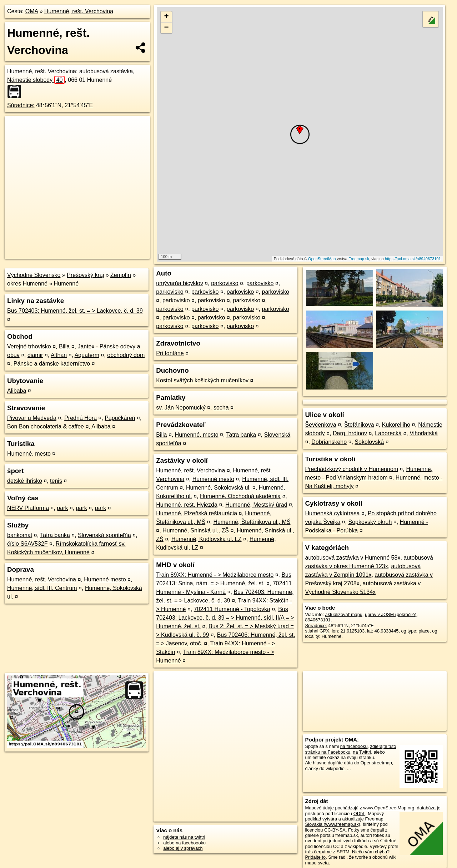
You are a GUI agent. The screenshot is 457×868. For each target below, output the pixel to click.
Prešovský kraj (85, 275)
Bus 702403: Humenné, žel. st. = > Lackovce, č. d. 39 (75, 311)
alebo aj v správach (183, 848)
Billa (64, 346)
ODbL (359, 814)
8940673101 (318, 620)
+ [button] (167, 17)
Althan (59, 355)
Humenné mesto (105, 579)
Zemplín (121, 275)
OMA (32, 11)
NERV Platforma (28, 508)
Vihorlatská (424, 433)
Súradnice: (21, 105)
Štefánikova (359, 425)
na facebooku (354, 746)
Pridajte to (316, 857)
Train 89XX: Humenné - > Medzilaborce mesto (215, 575)
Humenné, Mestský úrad (256, 505)
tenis (56, 481)
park (62, 508)
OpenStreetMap (322, 259)
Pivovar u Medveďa (32, 418)
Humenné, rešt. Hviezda (187, 505)
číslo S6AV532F (27, 544)
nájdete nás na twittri (184, 837)
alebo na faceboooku (184, 843)
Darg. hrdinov (350, 433)
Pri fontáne (170, 353)
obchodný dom (126, 355)
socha (221, 408)
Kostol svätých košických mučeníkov (202, 380)
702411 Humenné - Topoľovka (232, 609)
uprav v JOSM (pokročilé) (391, 614)
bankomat (20, 535)
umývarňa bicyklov (180, 283)
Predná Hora (81, 418)
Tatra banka (55, 535)
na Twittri (362, 752)
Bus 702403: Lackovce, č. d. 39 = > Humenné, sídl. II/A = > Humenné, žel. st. (225, 618)
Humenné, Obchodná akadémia (240, 496)
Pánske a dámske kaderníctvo (52, 364)
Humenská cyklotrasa (333, 513)
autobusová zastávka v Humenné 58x (353, 558)
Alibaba (17, 391)
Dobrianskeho (329, 442)
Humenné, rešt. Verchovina (79, 11)
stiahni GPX (317, 631)
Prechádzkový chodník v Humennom (352, 469)
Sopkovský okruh (370, 522)
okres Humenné (27, 284)
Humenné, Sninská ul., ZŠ (196, 530)
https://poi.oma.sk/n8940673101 (413, 259)
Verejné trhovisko (29, 346)
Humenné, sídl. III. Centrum (42, 588)
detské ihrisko (25, 481)
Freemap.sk (359, 259)
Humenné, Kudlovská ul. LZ (207, 539)
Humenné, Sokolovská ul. (218, 488)
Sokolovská (369, 442)
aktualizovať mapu (344, 614)
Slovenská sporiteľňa (104, 535)
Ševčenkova (321, 425)
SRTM (343, 852)
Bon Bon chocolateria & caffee (46, 426)
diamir (35, 355)
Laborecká (388, 433)
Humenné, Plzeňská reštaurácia (197, 513)
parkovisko (225, 283)
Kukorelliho (396, 425)
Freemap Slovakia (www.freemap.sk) (344, 822)
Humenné (66, 284)
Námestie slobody (36, 80)
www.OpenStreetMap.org (389, 808)
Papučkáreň (120, 418)
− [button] (167, 28)
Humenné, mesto (29, 454)
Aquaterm (87, 355)
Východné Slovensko (34, 275)
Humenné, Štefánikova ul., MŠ (252, 522)
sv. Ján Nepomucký (181, 408)
